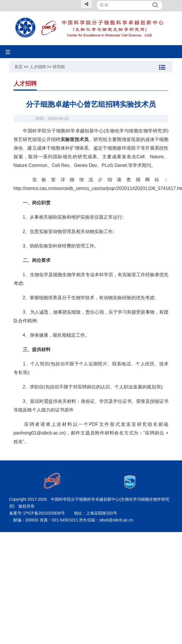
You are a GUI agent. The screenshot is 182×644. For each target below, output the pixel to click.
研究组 (59, 67)
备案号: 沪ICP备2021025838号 (38, 513)
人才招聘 (38, 67)
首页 (18, 67)
